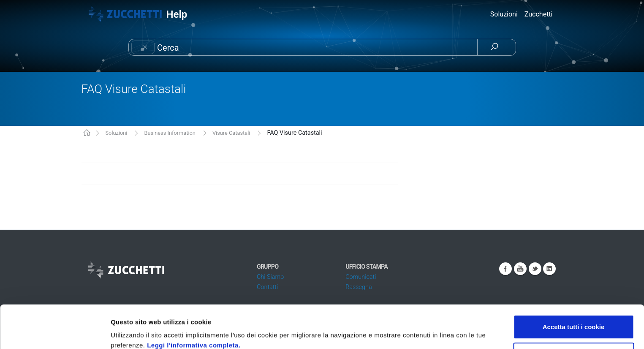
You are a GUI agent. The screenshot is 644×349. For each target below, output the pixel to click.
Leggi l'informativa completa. (194, 305)
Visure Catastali (231, 133)
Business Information (170, 133)
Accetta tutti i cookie (574, 286)
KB (87, 133)
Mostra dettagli (448, 332)
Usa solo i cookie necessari (573, 314)
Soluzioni (116, 133)
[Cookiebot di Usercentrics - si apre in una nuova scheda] (55, 333)
